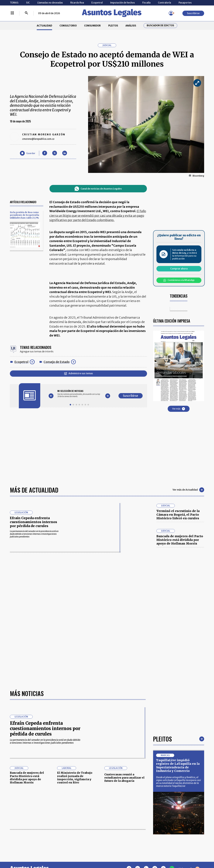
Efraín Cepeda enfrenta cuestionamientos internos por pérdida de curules (33, 522)
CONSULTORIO (68, 26)
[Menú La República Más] (12, 13)
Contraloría (164, 3)
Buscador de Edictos (160, 25)
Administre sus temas (79, 373)
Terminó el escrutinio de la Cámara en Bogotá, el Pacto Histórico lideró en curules (178, 515)
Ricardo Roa (77, 3)
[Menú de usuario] (171, 13)
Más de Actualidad (34, 490)
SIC (28, 3)
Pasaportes (185, 3)
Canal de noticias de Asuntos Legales (98, 189)
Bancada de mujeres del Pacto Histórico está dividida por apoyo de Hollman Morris (180, 540)
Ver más (179, 409)
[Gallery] (79, 394)
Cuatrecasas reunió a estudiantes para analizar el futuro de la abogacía (124, 778)
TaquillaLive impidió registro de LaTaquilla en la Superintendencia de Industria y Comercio (178, 766)
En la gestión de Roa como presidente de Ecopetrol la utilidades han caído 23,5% (24, 215)
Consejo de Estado (57, 362)
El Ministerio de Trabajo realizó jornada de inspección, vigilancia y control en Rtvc (75, 778)
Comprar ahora (179, 269)
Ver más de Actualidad (188, 490)
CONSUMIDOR (92, 26)
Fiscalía (146, 3)
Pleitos (162, 739)
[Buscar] (26, 13)
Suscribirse (193, 13)
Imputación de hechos (122, 3)
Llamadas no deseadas (50, 3)
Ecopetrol (97, 3)
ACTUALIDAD (44, 26)
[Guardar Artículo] (27, 153)
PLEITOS (113, 26)
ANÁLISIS (131, 26)
